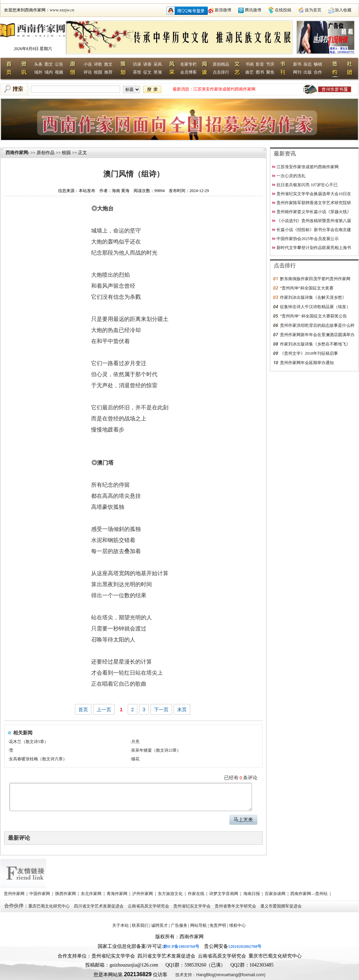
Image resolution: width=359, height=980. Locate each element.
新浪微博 (223, 10)
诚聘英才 (159, 925)
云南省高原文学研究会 (149, 906)
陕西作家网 (66, 894)
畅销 (318, 64)
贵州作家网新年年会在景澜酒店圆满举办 (317, 335)
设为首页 (313, 10)
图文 (49, 64)
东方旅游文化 (171, 894)
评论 (88, 72)
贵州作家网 (15, 894)
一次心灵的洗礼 (291, 176)
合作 (318, 72)
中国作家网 (40, 894)
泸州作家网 (143, 894)
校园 (98, 72)
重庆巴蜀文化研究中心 (50, 906)
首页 (83, 710)
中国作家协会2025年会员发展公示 (308, 239)
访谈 (137, 64)
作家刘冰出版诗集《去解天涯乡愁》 (313, 297)
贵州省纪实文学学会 (192, 906)
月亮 (135, 742)
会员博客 (188, 72)
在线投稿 (283, 10)
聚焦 (270, 72)
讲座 (147, 64)
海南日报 (252, 894)
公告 (59, 64)
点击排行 (221, 72)
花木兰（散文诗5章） (29, 742)
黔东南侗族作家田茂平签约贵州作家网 (315, 279)
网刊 (297, 72)
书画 (250, 64)
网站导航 (198, 925)
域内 (49, 72)
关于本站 (120, 925)
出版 (308, 72)
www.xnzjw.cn (62, 10)
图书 (260, 72)
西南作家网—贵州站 (309, 894)
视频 (59, 72)
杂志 (308, 64)
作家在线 (197, 894)
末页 (182, 710)
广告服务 (179, 925)
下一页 (161, 710)
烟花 (135, 759)
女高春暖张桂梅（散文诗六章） (38, 759)
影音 (260, 64)
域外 (38, 72)
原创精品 (221, 64)
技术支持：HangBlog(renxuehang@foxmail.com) (220, 975)
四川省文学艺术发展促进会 (99, 906)
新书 (297, 64)
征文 (147, 72)
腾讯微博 (253, 10)
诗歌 (98, 64)
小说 (88, 64)
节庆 (270, 64)
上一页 (104, 710)
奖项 (158, 72)
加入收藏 (343, 10)
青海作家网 (118, 894)
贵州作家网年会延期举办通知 (307, 363)
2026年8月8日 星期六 (33, 49)
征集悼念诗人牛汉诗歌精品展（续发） (315, 307)
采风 (158, 64)
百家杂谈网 (276, 894)
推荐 (108, 72)
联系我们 (140, 925)
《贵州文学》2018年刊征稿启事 (309, 353)
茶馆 (137, 72)
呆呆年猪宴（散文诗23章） (156, 750)
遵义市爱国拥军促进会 (282, 906)
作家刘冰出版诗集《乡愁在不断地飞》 (315, 344)
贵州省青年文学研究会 (236, 906)
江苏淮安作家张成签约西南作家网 (224, 89)
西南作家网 (17, 153)
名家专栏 (188, 64)
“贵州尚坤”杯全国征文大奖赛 (307, 288)
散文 (108, 64)
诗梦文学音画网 (224, 894)
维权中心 (237, 925)
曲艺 (250, 72)
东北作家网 (92, 894)
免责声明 (218, 925)
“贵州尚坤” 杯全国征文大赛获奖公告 (313, 316)
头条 (38, 64)
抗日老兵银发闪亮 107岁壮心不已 (307, 185)
